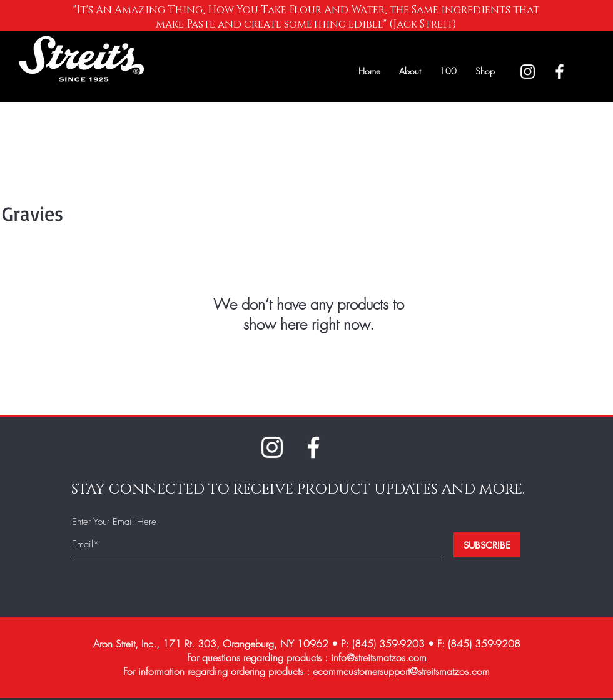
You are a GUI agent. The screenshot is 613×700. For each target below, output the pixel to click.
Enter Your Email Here (114, 522)
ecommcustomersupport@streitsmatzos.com (401, 671)
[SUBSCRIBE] (487, 545)
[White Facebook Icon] (560, 72)
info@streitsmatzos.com (379, 657)
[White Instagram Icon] (528, 72)
